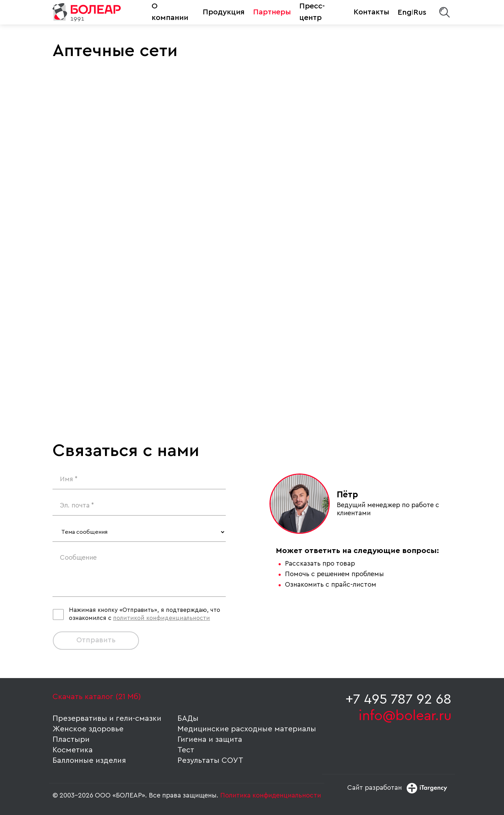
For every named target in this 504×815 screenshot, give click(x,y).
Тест (186, 750)
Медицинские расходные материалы (247, 729)
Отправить (96, 640)
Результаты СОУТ (210, 760)
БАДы (188, 718)
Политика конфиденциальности (271, 796)
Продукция (224, 12)
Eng (405, 12)
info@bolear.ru (405, 716)
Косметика (73, 750)
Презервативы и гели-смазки (107, 718)
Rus (420, 12)
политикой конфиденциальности (162, 618)
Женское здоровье (88, 729)
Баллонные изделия (89, 760)
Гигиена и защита (210, 739)
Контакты (371, 12)
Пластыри (71, 739)
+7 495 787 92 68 (398, 699)
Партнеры (272, 12)
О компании (170, 12)
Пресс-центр (312, 12)
